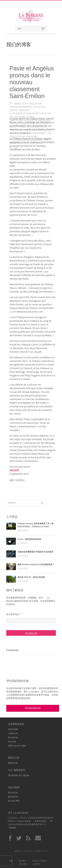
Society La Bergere (40, 861)
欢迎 (11, 861)
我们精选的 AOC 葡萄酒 (19, 775)
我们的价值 (13, 797)
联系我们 (22, 861)
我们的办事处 (14, 801)
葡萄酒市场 (13, 763)
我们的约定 (13, 738)
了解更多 (12, 828)
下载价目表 (13, 733)
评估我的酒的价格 (33, 708)
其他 (16, 148)
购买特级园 (13, 729)
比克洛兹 (44, 851)
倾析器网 (14, 470)
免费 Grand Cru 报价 (17, 746)
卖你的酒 (12, 742)
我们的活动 (13, 793)
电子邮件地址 (14, 614)
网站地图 (23, 864)
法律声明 (36, 864)
